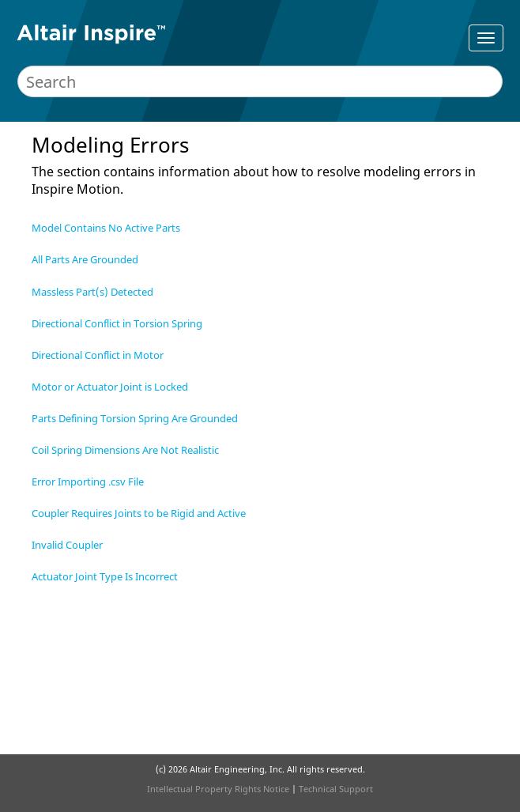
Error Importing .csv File (88, 482)
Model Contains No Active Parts (106, 228)
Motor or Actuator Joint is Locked (110, 387)
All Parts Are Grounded (85, 259)
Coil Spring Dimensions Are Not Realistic (125, 450)
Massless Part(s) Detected (92, 292)
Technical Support (336, 789)
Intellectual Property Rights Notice (218, 789)
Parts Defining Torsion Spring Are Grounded (135, 418)
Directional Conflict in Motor (98, 355)
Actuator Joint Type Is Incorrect (105, 576)
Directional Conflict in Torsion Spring (117, 323)
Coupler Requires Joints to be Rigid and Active (139, 513)
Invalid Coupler (67, 545)
